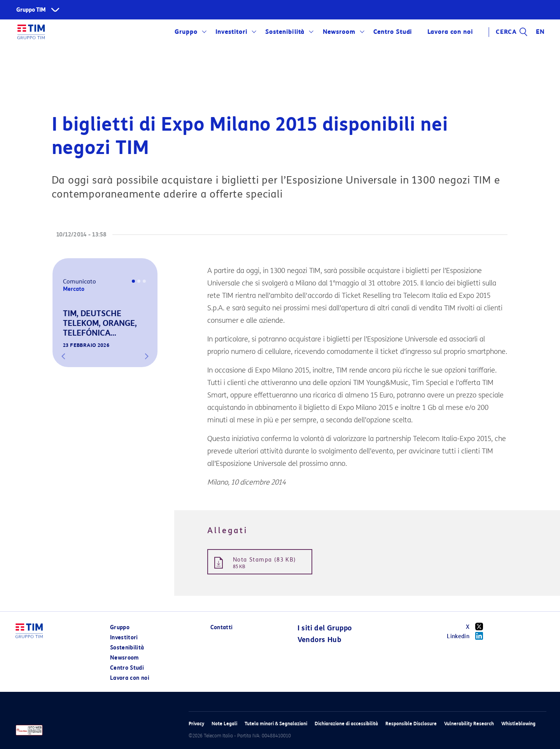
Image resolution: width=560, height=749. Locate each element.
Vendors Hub (319, 640)
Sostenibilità (285, 32)
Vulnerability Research (469, 724)
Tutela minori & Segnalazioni (276, 724)
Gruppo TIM (31, 10)
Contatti (222, 627)
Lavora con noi (450, 32)
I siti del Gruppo (325, 628)
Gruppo (186, 32)
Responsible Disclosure (411, 724)
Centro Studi (393, 32)
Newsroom (339, 32)
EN (540, 32)
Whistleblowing (518, 724)
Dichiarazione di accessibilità (346, 724)
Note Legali (224, 724)
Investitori (231, 32)
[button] (63, 356)
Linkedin (468, 636)
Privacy (196, 724)
